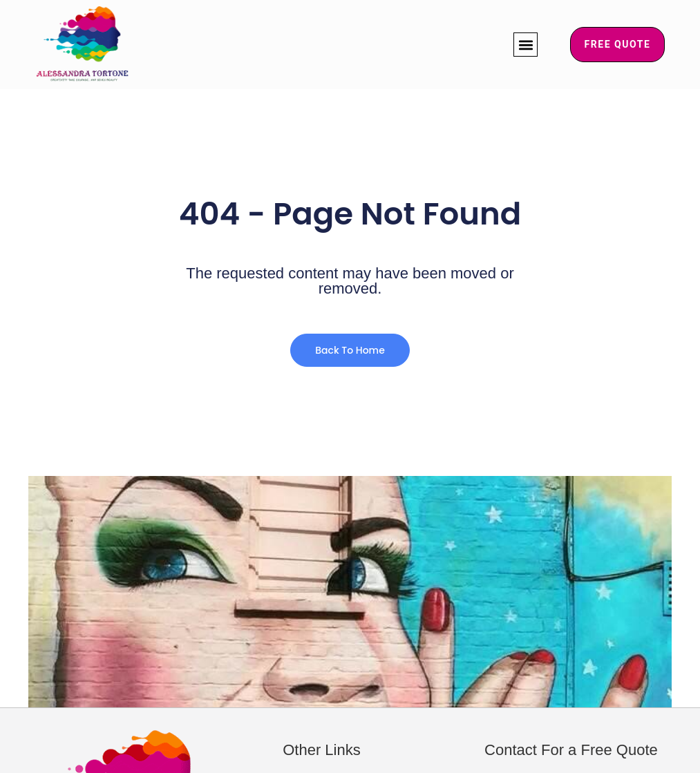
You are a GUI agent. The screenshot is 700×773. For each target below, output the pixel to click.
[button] (526, 45)
